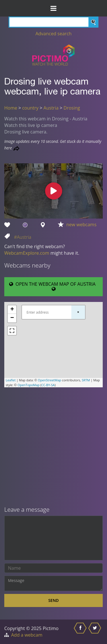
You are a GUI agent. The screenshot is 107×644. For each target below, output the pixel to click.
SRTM (86, 380)
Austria (51, 108)
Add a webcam (27, 635)
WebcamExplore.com (27, 253)
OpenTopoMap (28, 385)
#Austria (23, 237)
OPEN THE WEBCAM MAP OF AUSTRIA (53, 286)
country (30, 108)
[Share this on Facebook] (81, 632)
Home (11, 108)
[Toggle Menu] (53, 8)
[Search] (53, 22)
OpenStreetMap (50, 380)
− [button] (12, 318)
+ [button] (12, 310)
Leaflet (11, 380)
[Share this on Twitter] (95, 632)
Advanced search (53, 34)
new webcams (82, 225)
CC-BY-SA (48, 385)
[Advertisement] (53, 447)
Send (53, 600)
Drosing (72, 108)
